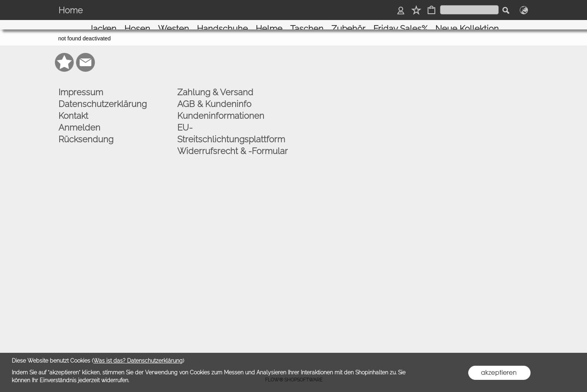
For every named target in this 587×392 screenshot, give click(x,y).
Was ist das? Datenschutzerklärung (138, 361)
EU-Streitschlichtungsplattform (231, 128)
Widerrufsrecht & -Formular (233, 145)
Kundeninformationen (221, 110)
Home (71, 10)
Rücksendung (86, 134)
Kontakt (73, 110)
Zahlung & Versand (215, 87)
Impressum (81, 87)
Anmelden (79, 122)
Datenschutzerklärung (103, 98)
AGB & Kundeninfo (214, 98)
